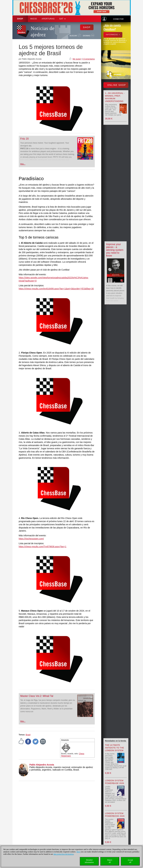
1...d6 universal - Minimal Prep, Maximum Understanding (115, 97)
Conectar (118, 19)
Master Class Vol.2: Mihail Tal (37, 696)
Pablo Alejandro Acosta (42, 765)
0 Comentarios (89, 59)
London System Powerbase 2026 (115, 782)
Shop (20, 19)
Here (78, 852)
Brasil (28, 735)
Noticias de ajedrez (43, 31)
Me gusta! (77, 59)
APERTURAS (48, 19)
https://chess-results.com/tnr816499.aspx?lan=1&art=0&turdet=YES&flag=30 (56, 289)
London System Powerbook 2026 (115, 815)
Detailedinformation (89, 861)
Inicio (34, 19)
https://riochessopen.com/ (31, 539)
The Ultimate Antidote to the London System (115, 748)
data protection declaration (64, 854)
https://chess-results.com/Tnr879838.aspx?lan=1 (43, 547)
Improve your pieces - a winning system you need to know (115, 250)
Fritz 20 (25, 139)
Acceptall (130, 861)
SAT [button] (62, 19)
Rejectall (110, 861)
